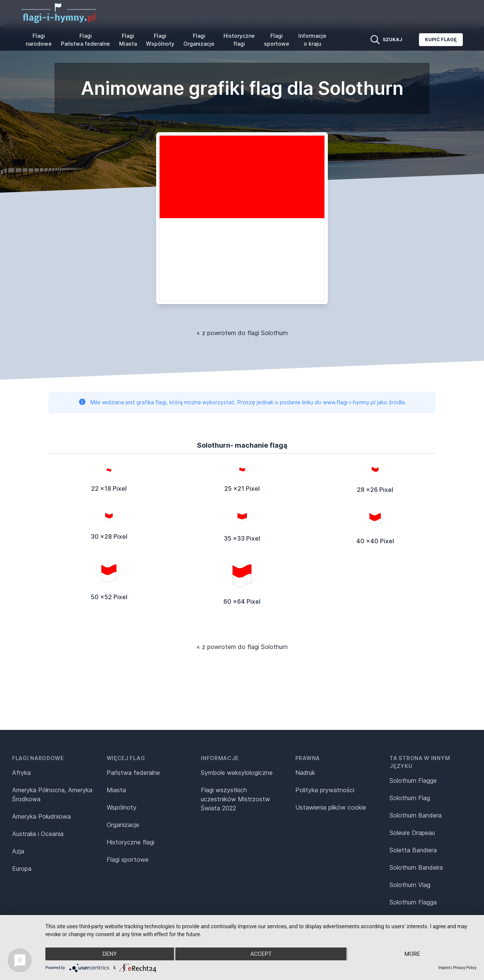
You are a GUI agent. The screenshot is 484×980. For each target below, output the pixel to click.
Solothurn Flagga (413, 902)
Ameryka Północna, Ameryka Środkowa (52, 795)
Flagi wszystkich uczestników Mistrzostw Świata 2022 (235, 799)
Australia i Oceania (38, 834)
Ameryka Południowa (41, 816)
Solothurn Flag (410, 798)
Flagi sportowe (277, 40)
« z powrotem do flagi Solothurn (242, 333)
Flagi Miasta (128, 40)
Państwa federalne (133, 773)
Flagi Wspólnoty (160, 40)
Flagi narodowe (39, 40)
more (412, 954)
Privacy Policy (465, 968)
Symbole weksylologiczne (237, 773)
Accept (261, 954)
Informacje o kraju (312, 40)
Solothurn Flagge (413, 781)
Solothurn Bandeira (416, 867)
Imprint (444, 968)
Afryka (21, 773)
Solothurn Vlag (410, 885)
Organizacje (123, 825)
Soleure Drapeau (412, 833)
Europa (22, 869)
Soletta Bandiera (413, 850)
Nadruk (305, 773)
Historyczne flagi (239, 40)
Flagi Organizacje (199, 40)
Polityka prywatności (325, 790)
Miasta (116, 790)
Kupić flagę (441, 39)
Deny (110, 954)
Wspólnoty (122, 807)
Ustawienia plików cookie (331, 807)
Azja (18, 851)
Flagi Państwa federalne (85, 40)
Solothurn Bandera (416, 815)
